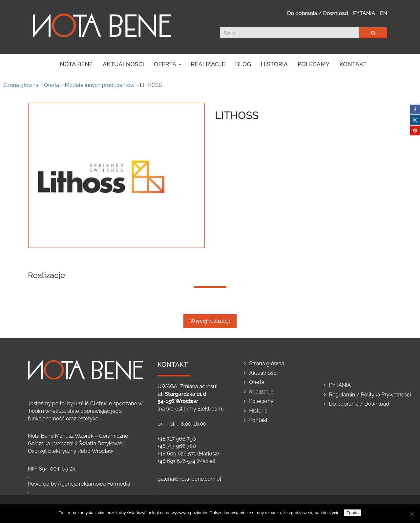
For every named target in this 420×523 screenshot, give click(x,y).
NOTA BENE (76, 64)
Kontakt (353, 64)
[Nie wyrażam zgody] (412, 514)
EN (384, 13)
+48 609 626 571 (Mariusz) (188, 454)
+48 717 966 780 (177, 446)
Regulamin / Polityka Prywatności (370, 395)
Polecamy (314, 64)
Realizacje (208, 64)
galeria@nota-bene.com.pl (189, 479)
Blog (243, 64)
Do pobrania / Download (318, 13)
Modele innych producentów (100, 85)
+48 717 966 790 (177, 439)
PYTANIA (364, 13)
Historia (274, 64)
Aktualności (123, 64)
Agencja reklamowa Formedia (94, 484)
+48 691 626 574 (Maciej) (186, 461)
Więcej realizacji (210, 321)
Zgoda (353, 513)
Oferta (168, 64)
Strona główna (21, 85)
